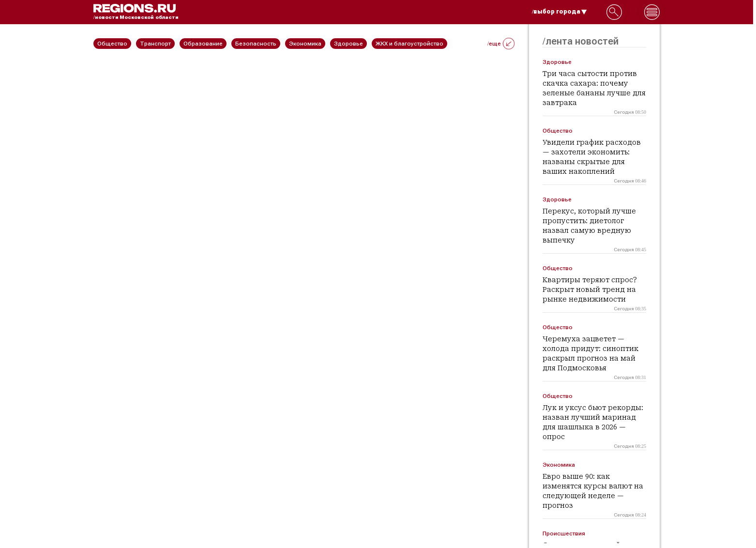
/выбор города (559, 12)
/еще (501, 44)
